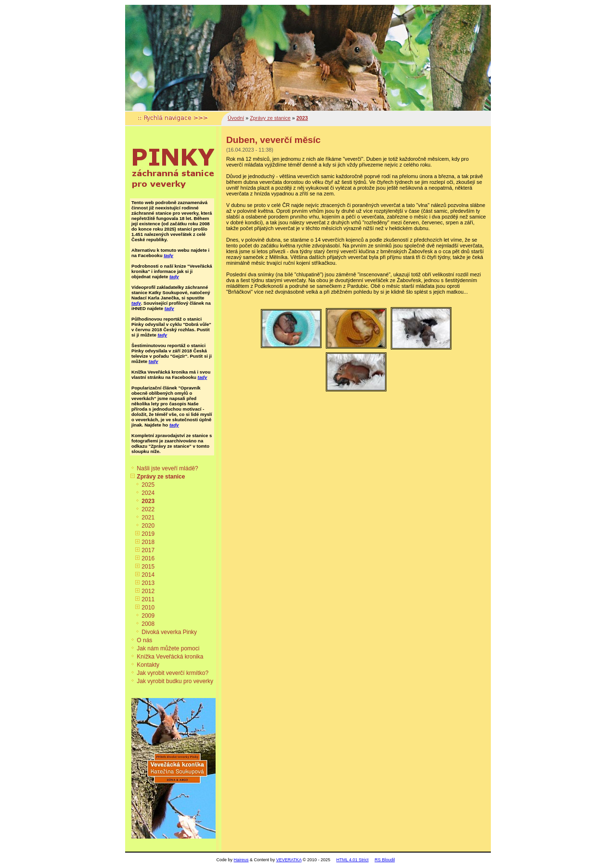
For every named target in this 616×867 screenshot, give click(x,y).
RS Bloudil (385, 860)
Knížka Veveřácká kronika (170, 657)
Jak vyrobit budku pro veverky (175, 681)
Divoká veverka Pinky (169, 632)
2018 (148, 542)
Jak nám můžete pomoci (168, 648)
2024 (148, 493)
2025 (148, 485)
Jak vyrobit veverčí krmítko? (173, 673)
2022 (148, 509)
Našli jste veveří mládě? (167, 468)
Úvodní (236, 118)
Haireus (241, 860)
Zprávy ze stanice (161, 477)
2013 (148, 583)
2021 (148, 518)
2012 (148, 591)
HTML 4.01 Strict (353, 860)
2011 (148, 599)
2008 (148, 624)
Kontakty (148, 665)
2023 (148, 501)
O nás (144, 640)
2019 (148, 534)
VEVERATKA (289, 860)
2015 (148, 567)
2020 (148, 526)
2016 (148, 558)
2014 (148, 575)
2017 (148, 550)
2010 (148, 608)
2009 (148, 616)
